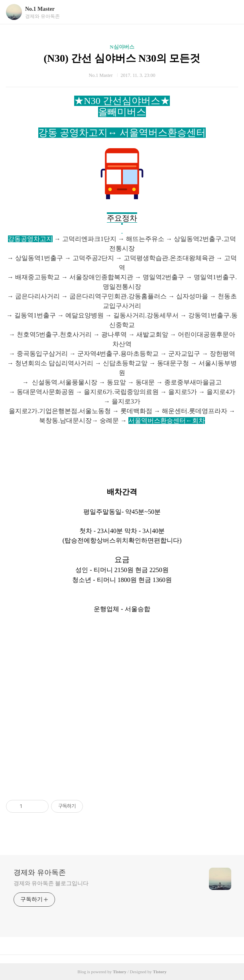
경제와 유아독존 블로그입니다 (51, 883)
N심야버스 (122, 47)
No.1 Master (40, 9)
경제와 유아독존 (40, 872)
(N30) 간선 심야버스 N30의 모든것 (122, 58)
